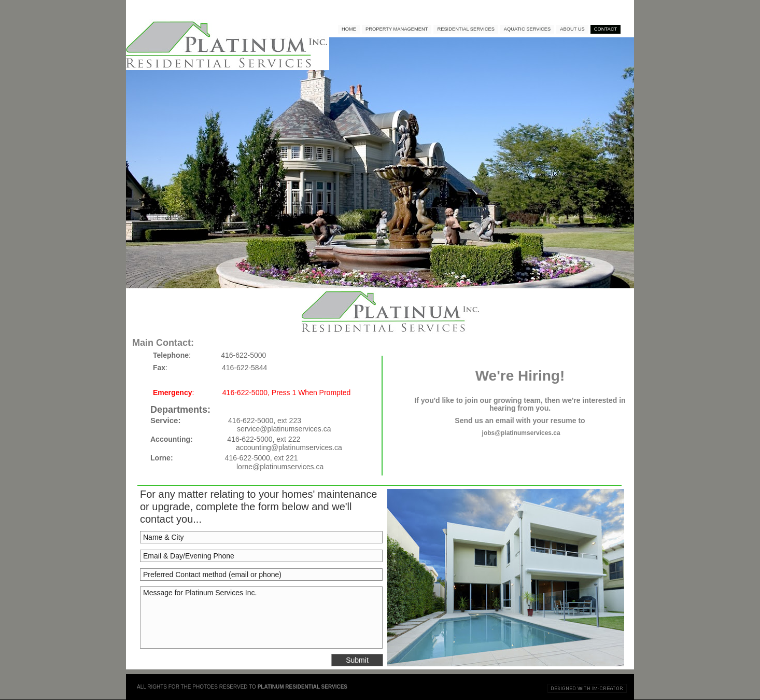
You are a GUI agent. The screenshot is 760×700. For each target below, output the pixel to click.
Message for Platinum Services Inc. (261, 618)
